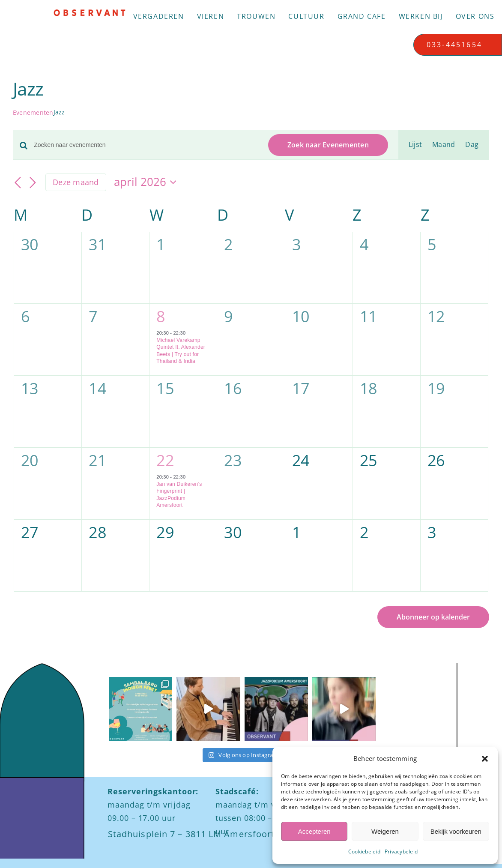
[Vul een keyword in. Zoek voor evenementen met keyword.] (146, 145)
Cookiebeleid (364, 852)
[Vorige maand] (18, 183)
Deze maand (76, 182)
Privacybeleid (401, 852)
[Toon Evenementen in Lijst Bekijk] (415, 145)
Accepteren (314, 831)
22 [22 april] (165, 460)
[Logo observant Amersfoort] (90, 12)
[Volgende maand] (33, 183)
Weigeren (385, 831)
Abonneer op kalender (433, 617)
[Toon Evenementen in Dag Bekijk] (472, 145)
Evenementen (33, 112)
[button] (485, 759)
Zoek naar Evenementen (328, 145)
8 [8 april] (161, 316)
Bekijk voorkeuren (456, 831)
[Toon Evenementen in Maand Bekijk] (444, 145)
